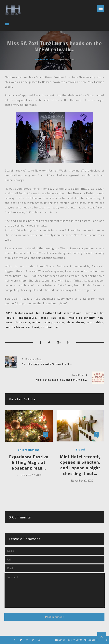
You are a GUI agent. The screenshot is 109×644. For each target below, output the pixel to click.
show (70, 322)
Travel (80, 450)
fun (38, 313)
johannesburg (27, 318)
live (53, 318)
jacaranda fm (94, 313)
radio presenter (54, 322)
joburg (10, 318)
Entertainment (29, 450)
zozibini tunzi (50, 327)
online (37, 322)
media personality (82, 318)
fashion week (24, 313)
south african (15, 327)
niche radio (22, 322)
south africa (95, 322)
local (62, 318)
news (9, 322)
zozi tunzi (33, 327)
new (101, 318)
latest (44, 318)
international (73, 313)
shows (80, 322)
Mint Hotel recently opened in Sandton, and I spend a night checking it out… (80, 465)
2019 (9, 313)
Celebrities (40, 59)
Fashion (50, 59)
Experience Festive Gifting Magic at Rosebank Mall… (29, 462)
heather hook (52, 313)
